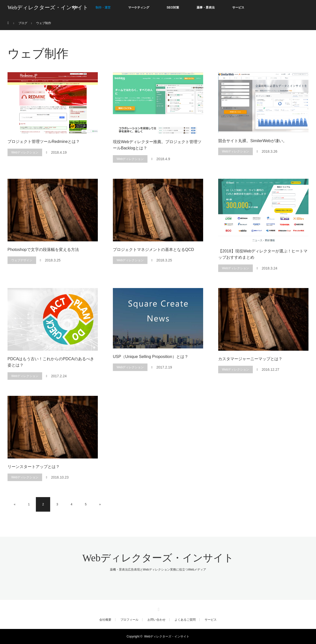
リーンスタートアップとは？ (34, 467)
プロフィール (129, 620)
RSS (158, 609)
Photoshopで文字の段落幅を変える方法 (43, 250)
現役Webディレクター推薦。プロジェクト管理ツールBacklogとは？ (157, 145)
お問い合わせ (156, 620)
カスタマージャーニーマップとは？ (250, 359)
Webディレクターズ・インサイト (48, 8)
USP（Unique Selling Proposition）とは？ (151, 357)
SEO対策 (173, 8)
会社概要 (105, 620)
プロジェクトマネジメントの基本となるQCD (153, 250)
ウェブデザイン (22, 260)
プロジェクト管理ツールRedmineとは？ (44, 142)
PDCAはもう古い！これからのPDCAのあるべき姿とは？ (51, 362)
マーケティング (139, 8)
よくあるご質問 (185, 620)
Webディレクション (25, 152)
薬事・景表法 (206, 8)
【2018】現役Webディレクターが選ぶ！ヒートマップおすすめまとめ (263, 254)
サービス (238, 8)
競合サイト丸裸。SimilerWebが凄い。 (253, 141)
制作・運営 (103, 8)
